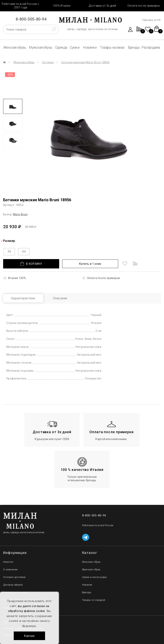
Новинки (90, 47)
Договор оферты (13, 585)
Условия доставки (14, 577)
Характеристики (23, 298)
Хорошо (29, 636)
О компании (10, 570)
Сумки (75, 47)
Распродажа (151, 47)
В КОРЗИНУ (31, 264)
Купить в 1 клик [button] (90, 264)
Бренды (134, 47)
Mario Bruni (20, 214)
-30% (10, 75)
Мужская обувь (41, 47)
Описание (60, 298)
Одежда (61, 47)
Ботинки (48, 62)
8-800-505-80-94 (31, 19)
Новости (8, 562)
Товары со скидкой (94, 600)
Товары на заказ (112, 47)
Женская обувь (15, 47)
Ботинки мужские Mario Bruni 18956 (86, 62)
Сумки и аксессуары (95, 577)
